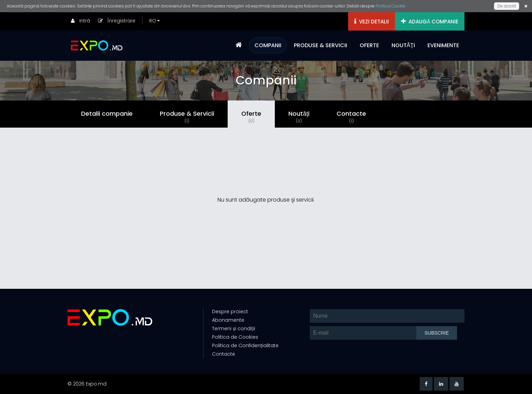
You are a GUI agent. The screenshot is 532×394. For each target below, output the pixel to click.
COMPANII (268, 45)
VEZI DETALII (372, 22)
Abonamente (228, 320)
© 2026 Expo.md (87, 384)
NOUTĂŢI (403, 45)
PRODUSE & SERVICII (320, 45)
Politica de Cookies (235, 337)
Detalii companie (107, 114)
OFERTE (369, 45)
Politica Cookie (390, 6)
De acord (507, 6)
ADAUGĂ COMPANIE (430, 22)
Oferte (251, 117)
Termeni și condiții (234, 329)
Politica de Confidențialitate (245, 345)
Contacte (351, 117)
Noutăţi (299, 117)
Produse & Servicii (187, 117)
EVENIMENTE (443, 45)
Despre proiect (230, 312)
